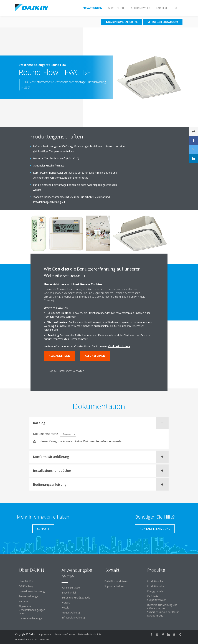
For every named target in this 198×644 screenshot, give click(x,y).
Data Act (45, 639)
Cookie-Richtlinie (119, 346)
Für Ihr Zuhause (71, 588)
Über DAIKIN (26, 581)
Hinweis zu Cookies (65, 634)
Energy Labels (155, 591)
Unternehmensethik (26, 639)
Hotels (65, 608)
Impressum (45, 634)
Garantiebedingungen (31, 618)
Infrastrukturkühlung (73, 618)
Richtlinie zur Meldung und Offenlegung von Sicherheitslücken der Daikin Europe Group (163, 610)
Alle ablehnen (95, 356)
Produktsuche (155, 581)
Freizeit (66, 603)
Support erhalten (114, 586)
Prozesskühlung (71, 613)
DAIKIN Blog (26, 586)
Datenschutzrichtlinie (90, 634)
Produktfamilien (156, 586)
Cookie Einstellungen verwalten (66, 371)
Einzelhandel (69, 593)
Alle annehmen (59, 356)
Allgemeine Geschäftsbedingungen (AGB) (32, 610)
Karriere (23, 601)
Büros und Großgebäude (76, 598)
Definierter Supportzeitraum (157, 598)
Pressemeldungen (29, 596)
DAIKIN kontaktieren (116, 581)
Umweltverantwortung (32, 591)
